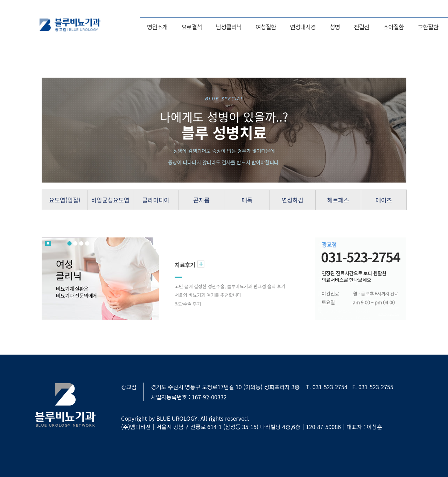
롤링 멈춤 (48, 243)
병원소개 (157, 27)
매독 (247, 200)
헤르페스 (338, 200)
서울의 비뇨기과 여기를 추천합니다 (208, 295)
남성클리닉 (229, 27)
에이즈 (384, 200)
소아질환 (394, 27)
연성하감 (293, 200)
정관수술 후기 (188, 304)
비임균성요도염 (110, 200)
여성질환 (266, 27)
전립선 (362, 27)
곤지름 (201, 200)
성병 (335, 27)
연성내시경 (303, 27)
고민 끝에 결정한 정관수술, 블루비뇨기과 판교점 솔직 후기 (230, 286)
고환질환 (428, 27)
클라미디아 (156, 200)
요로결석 (192, 27)
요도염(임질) (65, 200)
